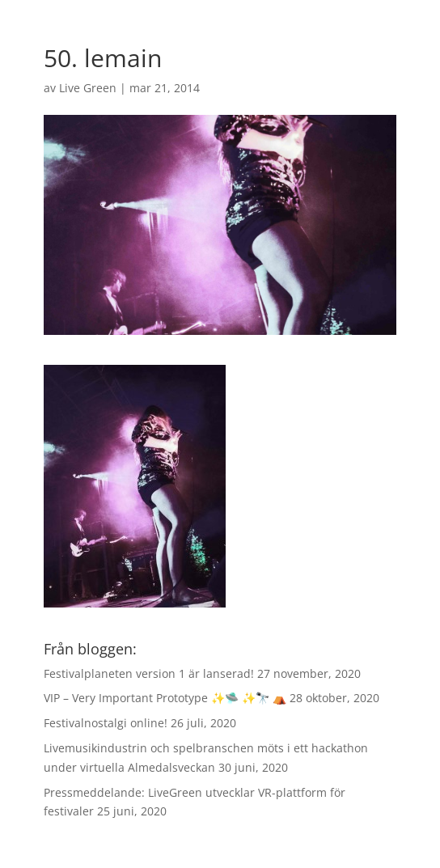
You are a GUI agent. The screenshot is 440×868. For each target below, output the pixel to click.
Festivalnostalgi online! (106, 723)
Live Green (88, 88)
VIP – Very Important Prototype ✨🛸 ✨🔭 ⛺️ (165, 698)
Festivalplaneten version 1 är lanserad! (149, 673)
